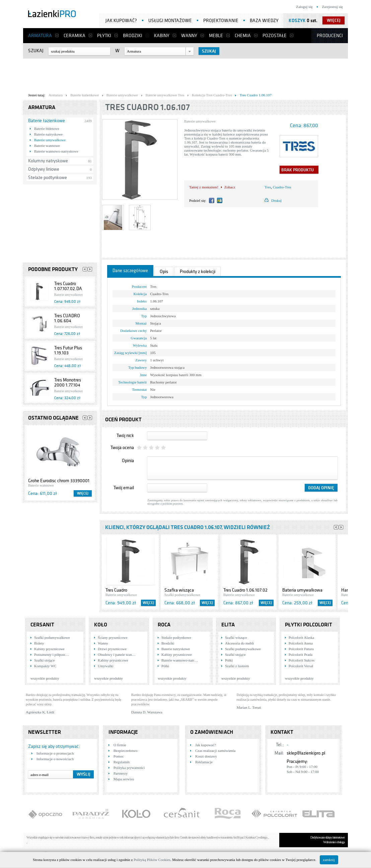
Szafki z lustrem (237, 666)
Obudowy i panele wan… (117, 655)
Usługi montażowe (170, 21)
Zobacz (230, 187)
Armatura (40, 36)
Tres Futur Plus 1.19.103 (68, 350)
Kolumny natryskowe (48, 161)
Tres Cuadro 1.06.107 (147, 107)
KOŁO (101, 625)
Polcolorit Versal (301, 666)
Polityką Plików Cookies (152, 860)
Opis (164, 272)
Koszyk (297, 21)
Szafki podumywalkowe (52, 637)
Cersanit (42, 625)
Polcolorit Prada (301, 655)
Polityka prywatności (129, 768)
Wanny (189, 36)
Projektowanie (221, 21)
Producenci (330, 36)
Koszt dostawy (206, 756)
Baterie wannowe (47, 146)
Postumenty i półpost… (52, 655)
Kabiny (162, 36)
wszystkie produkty (45, 678)
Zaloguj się (304, 7)
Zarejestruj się (332, 7)
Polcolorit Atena (301, 643)
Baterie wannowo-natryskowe (56, 151)
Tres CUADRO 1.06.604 (67, 318)
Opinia (128, 461)
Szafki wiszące (236, 637)
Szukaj (36, 51)
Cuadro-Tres (282, 187)
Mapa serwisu (124, 779)
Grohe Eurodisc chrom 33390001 (59, 481)
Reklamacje (204, 762)
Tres (268, 187)
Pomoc (119, 756)
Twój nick (125, 436)
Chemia (243, 36)
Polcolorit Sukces (302, 660)
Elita (228, 625)
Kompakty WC (45, 666)
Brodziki (133, 36)
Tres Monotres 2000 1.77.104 (68, 382)
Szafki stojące (44, 660)
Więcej (83, 493)
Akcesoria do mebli (239, 643)
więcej (334, 20)
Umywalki (105, 666)
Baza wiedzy (264, 21)
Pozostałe (275, 36)
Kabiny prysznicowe (49, 649)
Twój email (124, 488)
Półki (165, 666)
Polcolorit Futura (301, 649)
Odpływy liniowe (44, 169)
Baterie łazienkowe (47, 121)
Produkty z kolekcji (198, 272)
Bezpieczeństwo (125, 751)
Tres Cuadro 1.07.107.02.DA (68, 286)
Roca (164, 625)
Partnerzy (121, 773)
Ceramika (75, 36)
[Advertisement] (185, 74)
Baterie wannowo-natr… (180, 660)
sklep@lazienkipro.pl (306, 753)
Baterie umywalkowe (50, 140)
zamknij (329, 860)
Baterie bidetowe (47, 128)
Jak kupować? (121, 21)
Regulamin (122, 762)
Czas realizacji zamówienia (215, 751)
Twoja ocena (122, 448)
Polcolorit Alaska (301, 637)
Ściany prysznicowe (113, 637)
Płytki (104, 36)
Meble (216, 36)
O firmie (120, 745)
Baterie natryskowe (48, 134)
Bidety (39, 643)
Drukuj (276, 200)
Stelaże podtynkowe (48, 178)
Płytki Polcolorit (309, 625)
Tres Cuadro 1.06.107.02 (245, 590)
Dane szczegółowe (130, 271)
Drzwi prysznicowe (112, 649)
